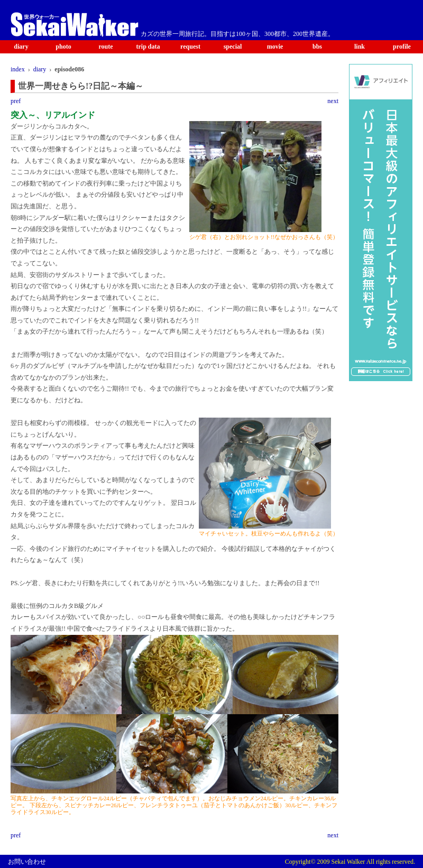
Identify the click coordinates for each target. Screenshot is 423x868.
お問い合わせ (27, 862)
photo (63, 47)
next (333, 101)
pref (16, 101)
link (360, 47)
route (105, 47)
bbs (317, 47)
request (190, 47)
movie (275, 47)
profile (402, 47)
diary (21, 47)
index (18, 69)
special (233, 47)
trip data (148, 47)
